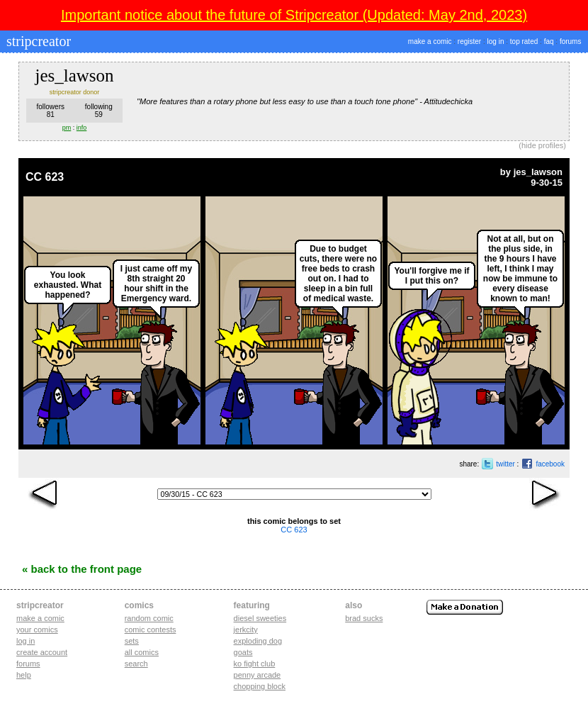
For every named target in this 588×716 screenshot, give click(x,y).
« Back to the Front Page (82, 569)
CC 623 (45, 177)
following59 (99, 111)
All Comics (142, 652)
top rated (524, 41)
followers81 (51, 111)
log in (496, 41)
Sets (132, 641)
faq (549, 41)
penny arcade (258, 675)
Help (24, 675)
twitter (505, 464)
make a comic (430, 41)
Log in (26, 641)
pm (67, 128)
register (469, 41)
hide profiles (542, 145)
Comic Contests (151, 630)
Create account (42, 652)
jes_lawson (538, 172)
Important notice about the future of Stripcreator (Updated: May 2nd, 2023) (294, 15)
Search (136, 664)
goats (243, 652)
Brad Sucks (364, 618)
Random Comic (149, 618)
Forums (28, 664)
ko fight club (255, 664)
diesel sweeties (260, 618)
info (82, 128)
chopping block (260, 686)
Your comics (37, 630)
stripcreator (37, 41)
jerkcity (246, 630)
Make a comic (40, 618)
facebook (550, 464)
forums (571, 41)
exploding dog (258, 641)
